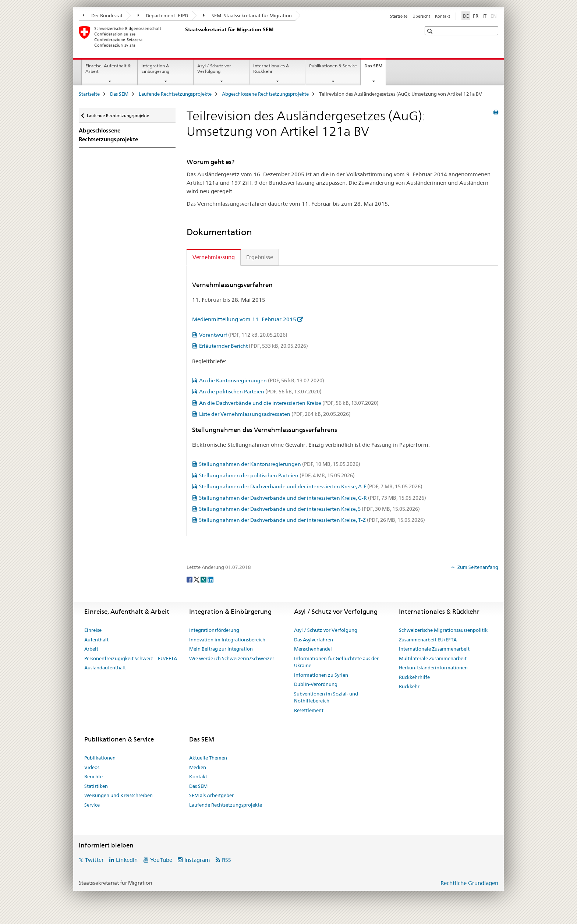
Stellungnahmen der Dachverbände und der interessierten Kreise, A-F (311, 486)
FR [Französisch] (476, 16)
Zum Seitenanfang (477, 567)
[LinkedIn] (210, 579)
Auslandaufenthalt (105, 668)
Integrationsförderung (214, 630)
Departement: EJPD (163, 15)
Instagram (197, 860)
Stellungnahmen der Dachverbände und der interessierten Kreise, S (309, 509)
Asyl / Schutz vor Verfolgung (214, 68)
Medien (198, 767)
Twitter (94, 860)
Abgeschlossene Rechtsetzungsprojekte (265, 94)
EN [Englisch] (494, 15)
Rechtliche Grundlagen (469, 883)
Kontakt (443, 16)
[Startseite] (184, 36)
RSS (226, 860)
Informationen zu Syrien (321, 675)
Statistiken (96, 786)
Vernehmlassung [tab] (214, 257)
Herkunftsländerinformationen (433, 668)
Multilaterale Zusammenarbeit (433, 658)
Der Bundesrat (103, 15)
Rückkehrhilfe (414, 677)
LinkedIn (127, 860)
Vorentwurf (243, 335)
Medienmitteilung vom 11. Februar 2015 (244, 319)
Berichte (93, 776)
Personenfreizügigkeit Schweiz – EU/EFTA (131, 658)
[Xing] (204, 579)
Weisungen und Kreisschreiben (118, 795)
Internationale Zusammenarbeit (434, 649)
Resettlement (309, 710)
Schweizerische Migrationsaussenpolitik (443, 630)
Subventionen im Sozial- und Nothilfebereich (326, 697)
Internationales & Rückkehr (271, 68)
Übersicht (421, 16)
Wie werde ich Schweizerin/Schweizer (232, 658)
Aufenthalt (96, 640)
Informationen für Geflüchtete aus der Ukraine (336, 662)
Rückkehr (409, 686)
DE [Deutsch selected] (466, 16)
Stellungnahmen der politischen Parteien (277, 475)
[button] (431, 31)
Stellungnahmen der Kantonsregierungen (280, 464)
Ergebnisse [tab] (260, 257)
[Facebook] (190, 579)
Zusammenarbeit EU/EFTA (428, 640)
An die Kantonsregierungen (262, 380)
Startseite (399, 16)
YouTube (161, 860)
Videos (92, 767)
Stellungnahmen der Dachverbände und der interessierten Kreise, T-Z (312, 520)
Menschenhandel (313, 649)
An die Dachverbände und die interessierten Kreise (289, 403)
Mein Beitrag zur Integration (221, 649)
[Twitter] (197, 579)
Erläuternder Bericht (254, 346)
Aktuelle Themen (208, 758)
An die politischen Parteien (260, 392)
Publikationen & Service (333, 66)
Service (92, 805)
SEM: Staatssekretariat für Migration (247, 15)
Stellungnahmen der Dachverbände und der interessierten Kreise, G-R (313, 498)
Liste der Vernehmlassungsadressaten (275, 414)
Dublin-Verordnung (316, 684)
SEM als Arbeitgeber (211, 795)
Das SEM (375, 68)
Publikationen (100, 758)
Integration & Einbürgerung (155, 68)
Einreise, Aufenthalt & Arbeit (108, 68)
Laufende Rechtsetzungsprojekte (175, 94)
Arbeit (91, 649)
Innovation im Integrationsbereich (227, 640)
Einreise (93, 630)
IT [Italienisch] (484, 16)
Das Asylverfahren (314, 640)
